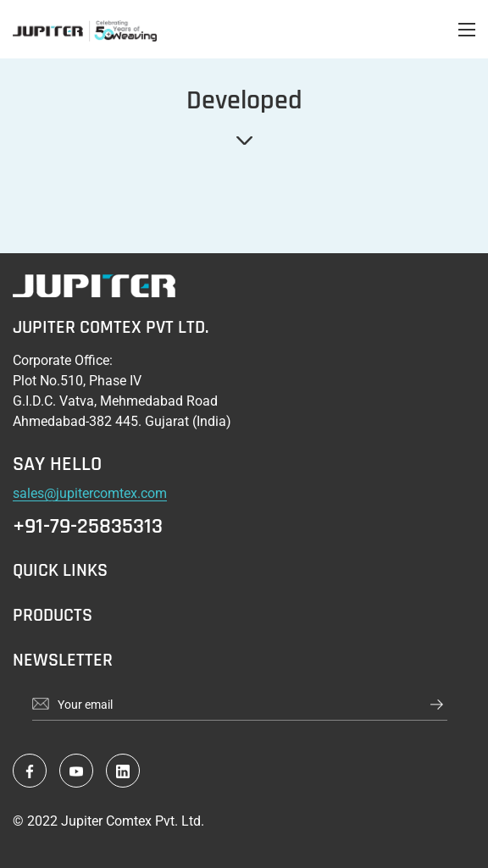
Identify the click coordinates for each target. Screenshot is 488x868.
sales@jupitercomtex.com (90, 493)
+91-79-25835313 (88, 527)
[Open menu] (467, 30)
